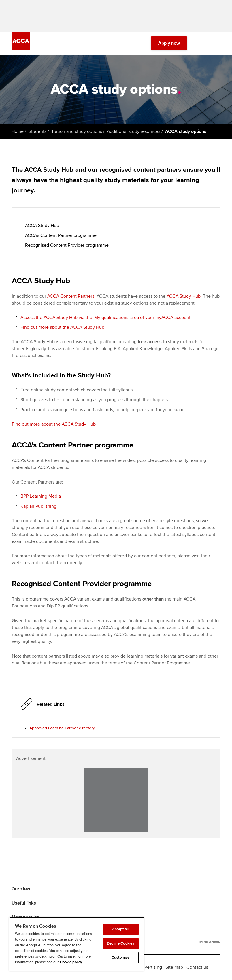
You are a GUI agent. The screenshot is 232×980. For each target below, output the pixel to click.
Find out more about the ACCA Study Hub (62, 327)
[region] (77, 944)
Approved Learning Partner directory (62, 728)
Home (18, 131)
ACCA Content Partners (71, 296)
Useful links (24, 903)
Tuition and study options (77, 131)
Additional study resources (134, 131)
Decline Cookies (120, 943)
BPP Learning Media (41, 496)
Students (37, 131)
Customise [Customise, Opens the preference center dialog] (120, 958)
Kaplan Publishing (38, 506)
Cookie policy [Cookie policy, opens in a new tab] (71, 962)
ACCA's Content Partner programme (61, 235)
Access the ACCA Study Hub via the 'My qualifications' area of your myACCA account (105, 318)
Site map (174, 967)
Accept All (121, 929)
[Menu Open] (217, 43)
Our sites (21, 889)
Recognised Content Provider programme (67, 245)
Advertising (151, 967)
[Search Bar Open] (201, 43)
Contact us (197, 967)
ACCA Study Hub (42, 226)
